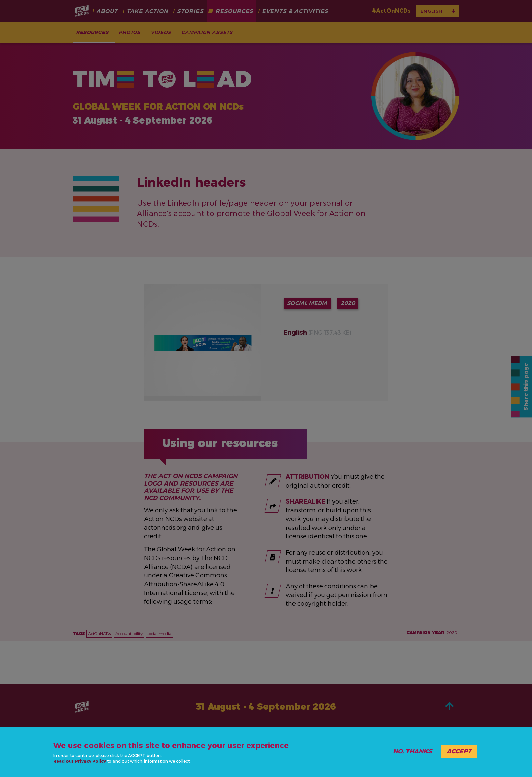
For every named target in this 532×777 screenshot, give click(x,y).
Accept (459, 751)
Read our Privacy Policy (80, 761)
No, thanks (412, 751)
